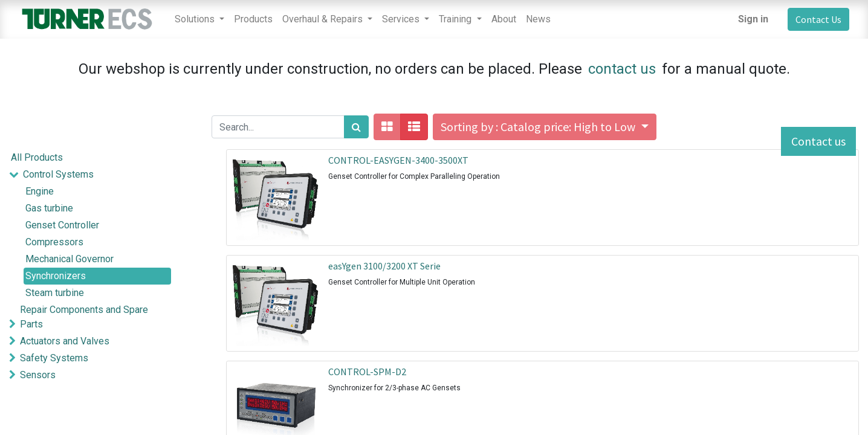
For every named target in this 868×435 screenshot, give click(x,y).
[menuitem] (253, 19)
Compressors (54, 242)
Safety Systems (54, 358)
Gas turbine (49, 208)
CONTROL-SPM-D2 (367, 372)
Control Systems (58, 174)
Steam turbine (55, 293)
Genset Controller (62, 225)
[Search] (356, 127)
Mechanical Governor (70, 259)
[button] (544, 127)
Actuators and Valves (65, 341)
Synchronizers (56, 276)
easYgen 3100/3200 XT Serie (384, 266)
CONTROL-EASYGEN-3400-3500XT (398, 160)
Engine (40, 191)
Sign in (753, 19)
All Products (37, 157)
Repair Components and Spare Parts (84, 317)
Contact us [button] (818, 141)
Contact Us (818, 19)
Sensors (38, 375)
